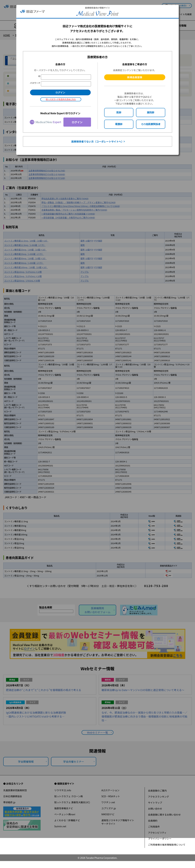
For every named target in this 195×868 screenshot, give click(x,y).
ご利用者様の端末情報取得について (167, 845)
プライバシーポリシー (160, 839)
